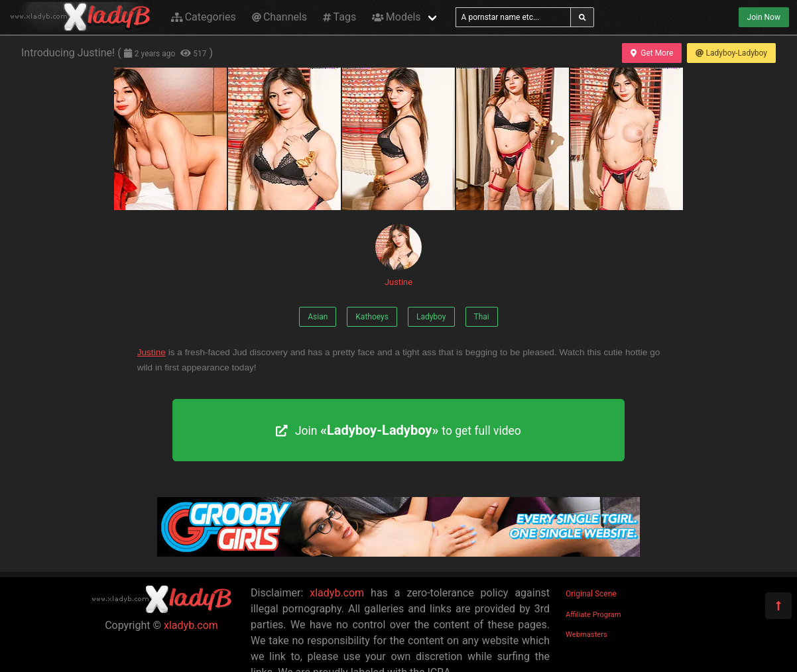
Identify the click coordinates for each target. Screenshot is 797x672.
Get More (652, 53)
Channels (279, 17)
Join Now (764, 17)
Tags (339, 17)
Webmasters (586, 635)
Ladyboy (431, 317)
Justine (398, 255)
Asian (318, 317)
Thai (482, 317)
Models (396, 17)
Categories (204, 17)
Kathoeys (372, 317)
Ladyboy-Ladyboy (731, 53)
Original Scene (591, 594)
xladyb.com (191, 625)
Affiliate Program (593, 615)
